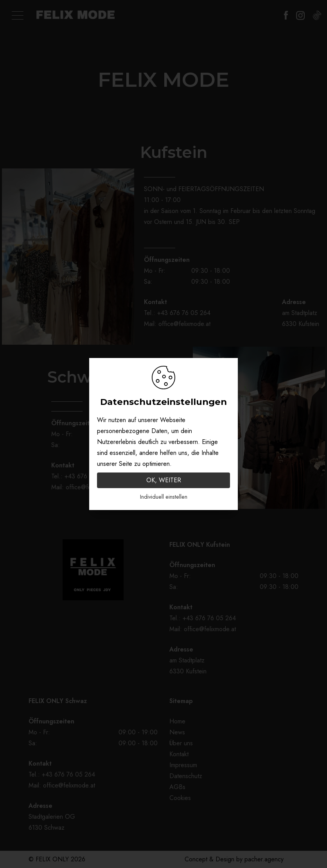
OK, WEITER (164, 480)
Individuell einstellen (164, 497)
